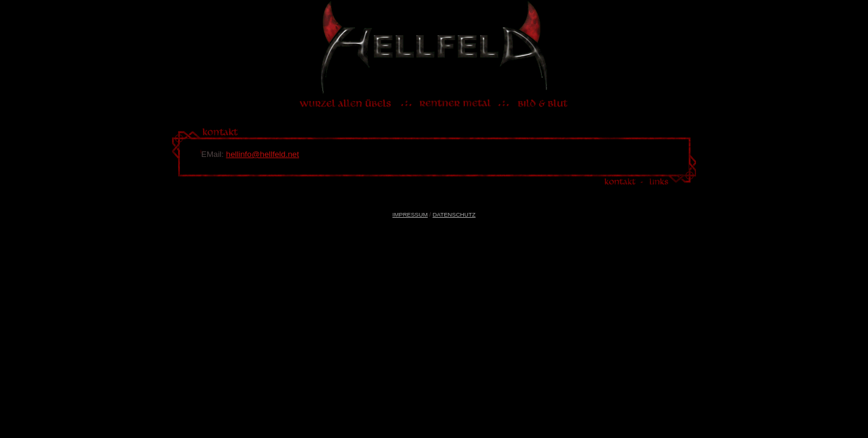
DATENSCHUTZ (454, 214)
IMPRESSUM (410, 214)
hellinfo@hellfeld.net (263, 154)
